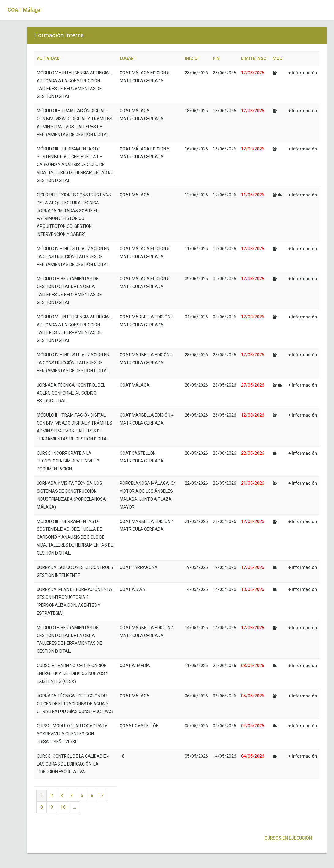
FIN (216, 58)
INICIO (191, 58)
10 (63, 807)
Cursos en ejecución (288, 838)
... (74, 807)
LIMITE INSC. (254, 58)
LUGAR (127, 58)
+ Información (303, 73)
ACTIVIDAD (48, 58)
